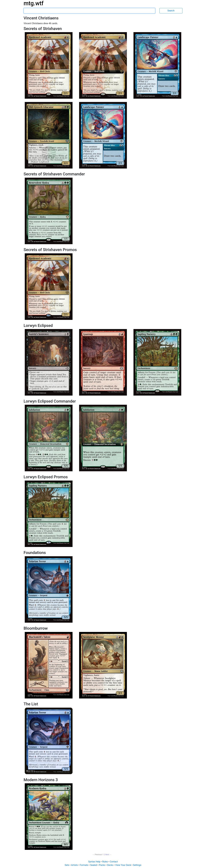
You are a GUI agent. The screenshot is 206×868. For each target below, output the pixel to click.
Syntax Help (95, 862)
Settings (137, 865)
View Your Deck (123, 865)
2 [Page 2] (104, 855)
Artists (75, 865)
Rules (105, 862)
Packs (102, 865)
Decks (111, 865)
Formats (84, 865)
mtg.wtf (34, 3)
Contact (114, 862)
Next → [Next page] (108, 855)
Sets (67, 865)
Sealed (94, 865)
